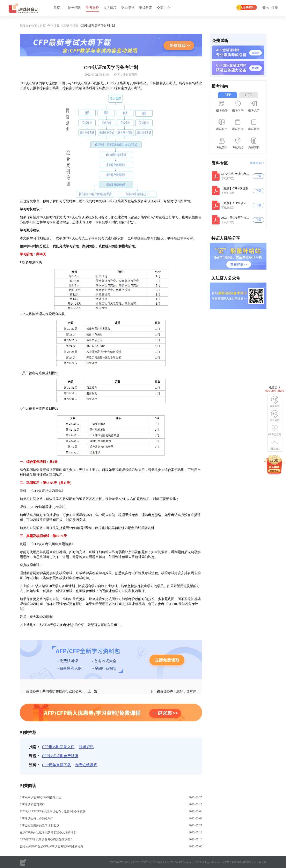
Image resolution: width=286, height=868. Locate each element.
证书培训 (75, 8)
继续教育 (146, 8)
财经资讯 (128, 8)
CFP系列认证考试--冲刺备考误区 (41, 797)
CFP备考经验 (70, 26)
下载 (258, 176)
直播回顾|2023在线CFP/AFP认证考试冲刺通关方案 (52, 846)
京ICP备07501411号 (120, 862)
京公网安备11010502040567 (167, 862)
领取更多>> (257, 163)
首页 (57, 8)
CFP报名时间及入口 (58, 747)
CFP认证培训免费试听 (60, 756)
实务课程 (110, 8)
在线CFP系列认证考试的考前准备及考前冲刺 (48, 832)
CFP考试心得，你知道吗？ (37, 818)
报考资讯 (86, 747)
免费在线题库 (86, 765)
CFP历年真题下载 (57, 765)
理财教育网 (28, 573)
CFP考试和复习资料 (32, 804)
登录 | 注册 (270, 8)
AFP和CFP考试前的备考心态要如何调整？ (47, 839)
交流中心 (163, 8)
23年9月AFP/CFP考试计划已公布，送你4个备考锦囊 (53, 811)
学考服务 (92, 8)
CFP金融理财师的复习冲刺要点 (40, 825)
